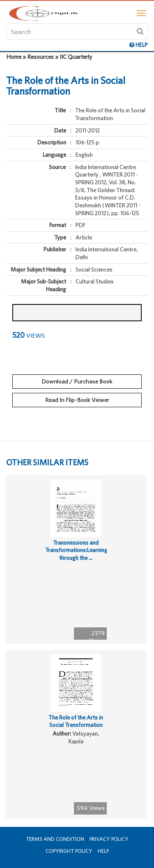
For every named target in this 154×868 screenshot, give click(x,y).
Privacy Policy (109, 839)
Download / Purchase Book (77, 381)
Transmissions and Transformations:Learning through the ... (76, 550)
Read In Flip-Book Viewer (77, 400)
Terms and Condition (55, 839)
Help (103, 851)
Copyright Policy (69, 851)
